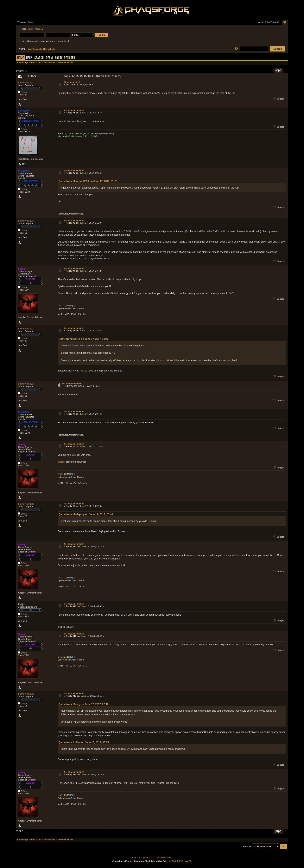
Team (49, 58)
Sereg (22, 269)
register (39, 29)
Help (29, 58)
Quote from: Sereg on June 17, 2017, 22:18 (84, 704)
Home (21, 58)
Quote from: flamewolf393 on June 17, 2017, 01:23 (88, 181)
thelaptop (24, 171)
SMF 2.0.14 (137, 858)
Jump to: (247, 847)
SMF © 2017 (150, 858)
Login (58, 58)
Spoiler (62, 462)
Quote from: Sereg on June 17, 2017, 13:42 (84, 339)
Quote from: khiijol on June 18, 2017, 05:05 (84, 742)
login (29, 29)
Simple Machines (164, 858)
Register (70, 58)
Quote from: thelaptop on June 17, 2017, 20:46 (86, 514)
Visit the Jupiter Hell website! (42, 49)
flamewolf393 (26, 83)
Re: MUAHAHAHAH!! (74, 110)
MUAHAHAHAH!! (72, 82)
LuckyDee (24, 111)
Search (39, 58)
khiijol (22, 604)
